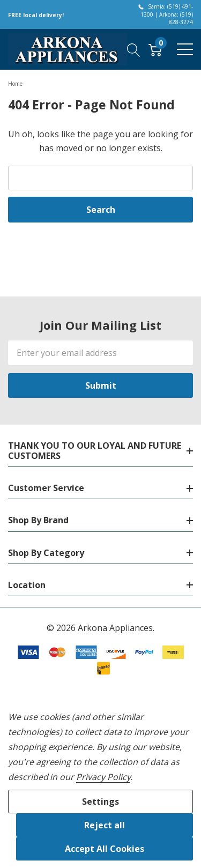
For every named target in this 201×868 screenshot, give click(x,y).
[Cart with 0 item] (155, 49)
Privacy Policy (103, 777)
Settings (100, 802)
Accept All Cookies (105, 849)
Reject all (105, 825)
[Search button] (134, 49)
